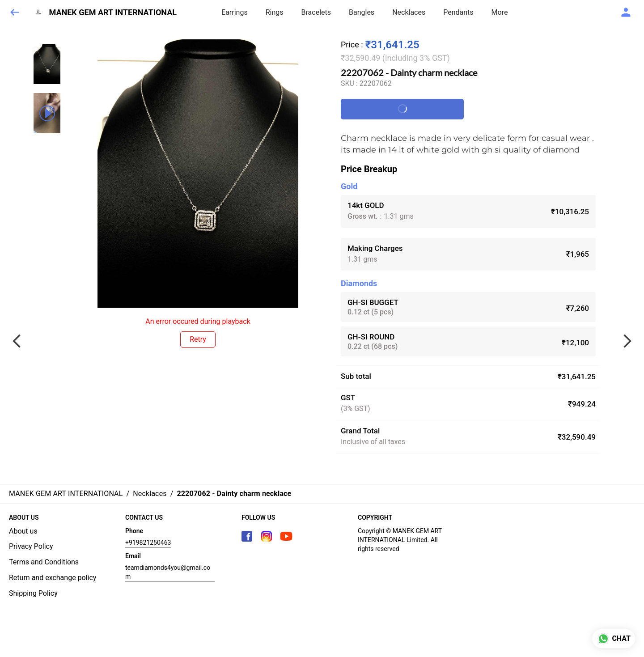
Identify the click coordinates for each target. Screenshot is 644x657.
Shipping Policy (33, 593)
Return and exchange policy (53, 578)
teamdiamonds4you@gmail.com (168, 572)
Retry (198, 339)
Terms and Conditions (44, 562)
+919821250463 (148, 543)
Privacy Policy (31, 546)
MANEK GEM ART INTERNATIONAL (113, 13)
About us (23, 531)
